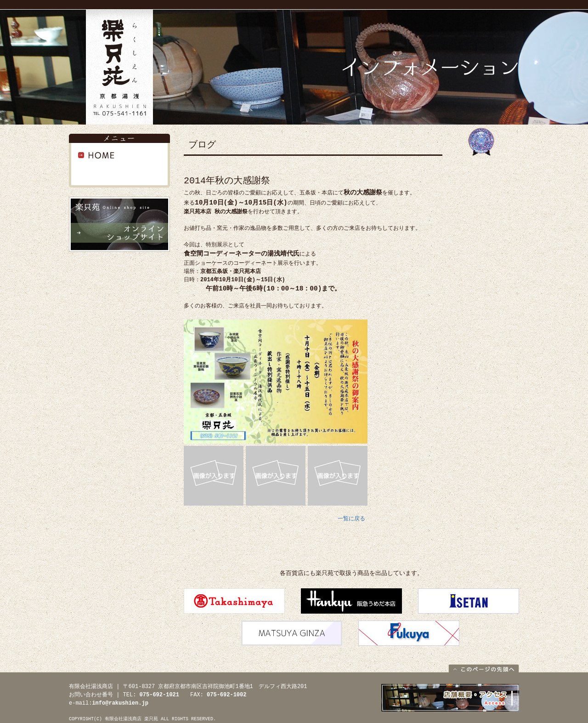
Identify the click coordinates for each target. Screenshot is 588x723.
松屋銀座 (292, 633)
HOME (119, 155)
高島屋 (234, 601)
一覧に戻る (351, 519)
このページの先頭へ (484, 668)
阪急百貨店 (351, 601)
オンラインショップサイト (119, 224)
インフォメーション (119, 170)
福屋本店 (409, 633)
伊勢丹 (469, 601)
